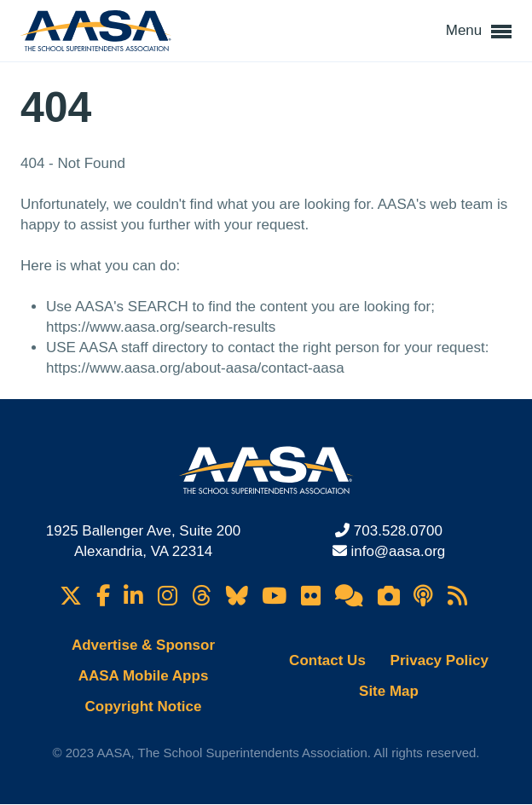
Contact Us (327, 660)
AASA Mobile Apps (144, 676)
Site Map (389, 691)
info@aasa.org (398, 551)
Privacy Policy (439, 660)
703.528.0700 (398, 531)
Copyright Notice (144, 707)
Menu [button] (479, 32)
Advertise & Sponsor (143, 645)
